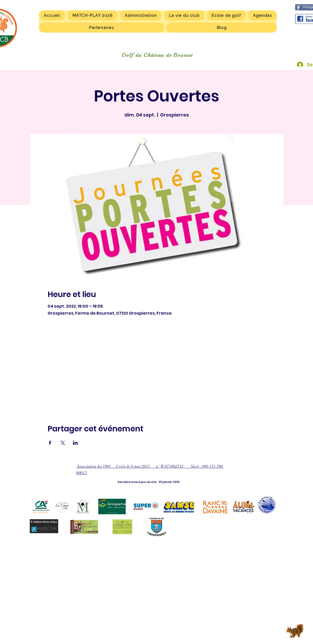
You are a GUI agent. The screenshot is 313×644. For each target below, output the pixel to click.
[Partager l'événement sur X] (63, 443)
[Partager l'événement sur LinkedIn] (75, 443)
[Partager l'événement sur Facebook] (50, 443)
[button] (184, 15)
